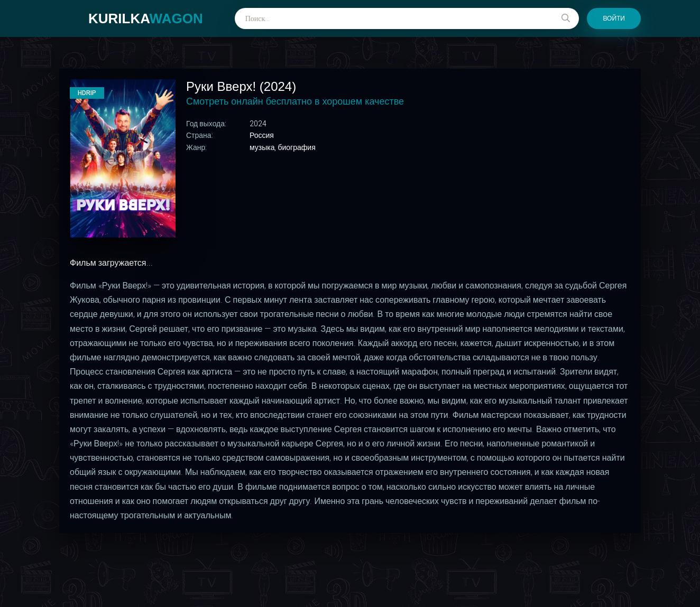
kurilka (146, 18)
